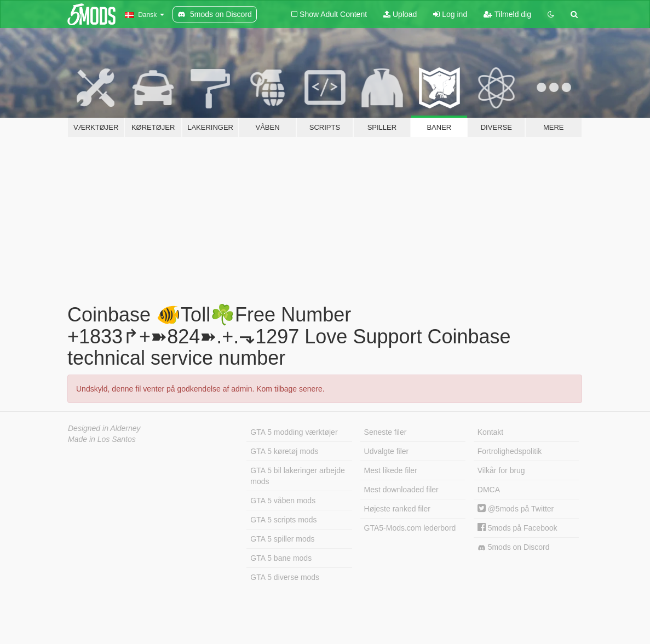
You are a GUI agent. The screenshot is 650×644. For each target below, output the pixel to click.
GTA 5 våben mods (283, 501)
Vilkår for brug (501, 470)
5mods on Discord (514, 547)
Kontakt (490, 432)
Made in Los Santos (102, 439)
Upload (400, 14)
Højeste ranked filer (397, 509)
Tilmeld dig (507, 14)
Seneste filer (386, 432)
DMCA (489, 490)
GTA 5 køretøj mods (284, 451)
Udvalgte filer (387, 451)
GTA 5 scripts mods (283, 520)
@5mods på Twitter (516, 509)
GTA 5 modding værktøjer (294, 432)
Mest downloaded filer (401, 490)
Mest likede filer (391, 470)
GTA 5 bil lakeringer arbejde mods (298, 476)
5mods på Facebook (517, 528)
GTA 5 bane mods (281, 558)
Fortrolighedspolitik (510, 451)
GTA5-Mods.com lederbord (410, 528)
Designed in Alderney (104, 428)
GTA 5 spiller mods (282, 539)
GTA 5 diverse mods (285, 577)
